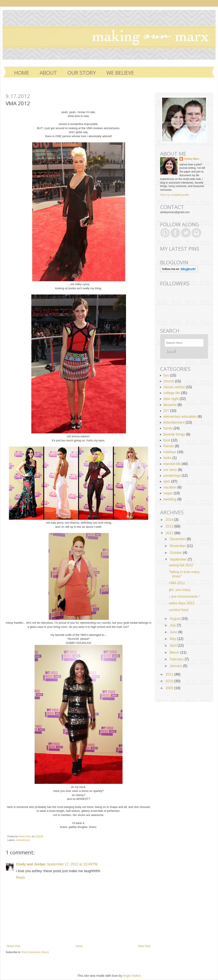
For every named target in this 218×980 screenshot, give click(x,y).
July (173, 625)
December (178, 539)
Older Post (144, 946)
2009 (170, 688)
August (176, 619)
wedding (170, 499)
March (175, 652)
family (168, 428)
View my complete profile (175, 195)
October (176, 553)
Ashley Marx (25, 836)
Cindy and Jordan (31, 864)
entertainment (23, 840)
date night (171, 399)
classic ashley (174, 387)
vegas (168, 493)
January (176, 666)
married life (172, 464)
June (174, 632)
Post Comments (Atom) (35, 952)
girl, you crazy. (180, 590)
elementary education (180, 417)
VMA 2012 (177, 583)
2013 (170, 526)
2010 (170, 681)
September (179, 559)
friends (169, 446)
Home (22, 73)
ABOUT (48, 73)
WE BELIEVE (120, 73)
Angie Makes (132, 976)
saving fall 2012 (181, 565)
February (177, 659)
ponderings (172, 476)
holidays (170, 452)
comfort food (179, 610)
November (178, 546)
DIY (166, 411)
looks (167, 458)
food (167, 440)
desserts (170, 405)
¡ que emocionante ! (184, 596)
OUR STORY (82, 73)
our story (170, 470)
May (174, 639)
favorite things (174, 434)
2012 (170, 533)
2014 (170, 520)
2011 (170, 674)
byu (166, 375)
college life (172, 393)
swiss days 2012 (182, 603)
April (174, 645)
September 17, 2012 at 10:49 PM (72, 864)
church (169, 381)
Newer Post (13, 946)
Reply (21, 877)
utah (167, 481)
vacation (170, 487)
